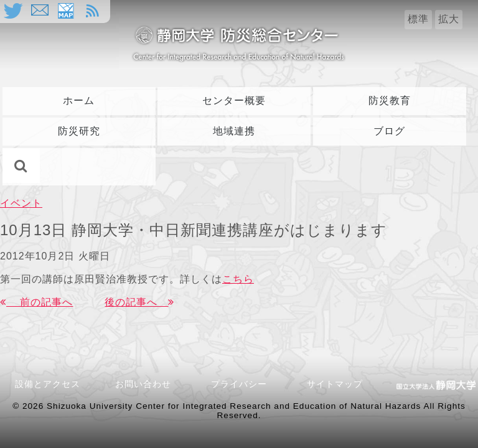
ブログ (389, 131)
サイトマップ (335, 384)
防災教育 (390, 100)
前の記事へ (36, 302)
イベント (21, 203)
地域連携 (234, 131)
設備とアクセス (48, 384)
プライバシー (239, 384)
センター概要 (234, 100)
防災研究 (79, 131)
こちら (238, 279)
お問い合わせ (148, 384)
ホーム (79, 100)
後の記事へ (139, 302)
